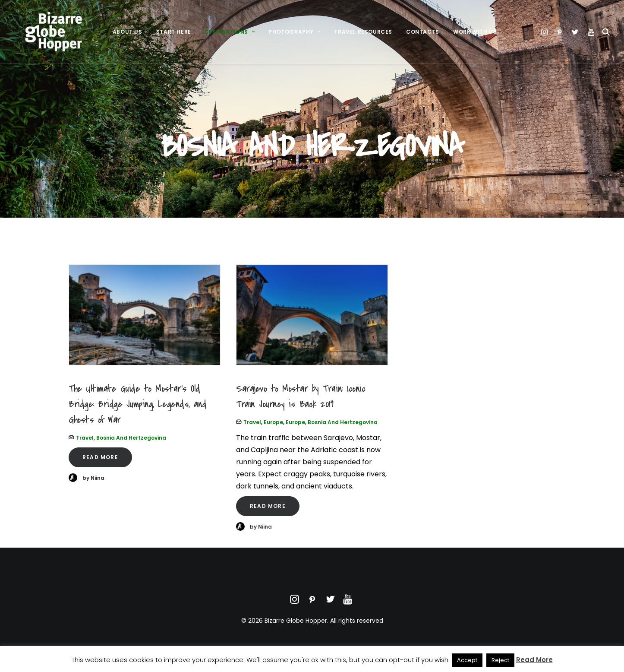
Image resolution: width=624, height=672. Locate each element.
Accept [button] (467, 660)
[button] (530, 38)
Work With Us (475, 37)
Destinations (230, 37)
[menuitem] (128, 38)
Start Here (174, 37)
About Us (128, 37)
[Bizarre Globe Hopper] (51, 38)
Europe (273, 422)
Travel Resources (363, 37)
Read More (100, 457)
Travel (85, 438)
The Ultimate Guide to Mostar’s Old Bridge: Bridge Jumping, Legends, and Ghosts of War (138, 404)
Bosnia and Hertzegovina (131, 438)
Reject (500, 660)
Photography (294, 37)
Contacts (423, 37)
